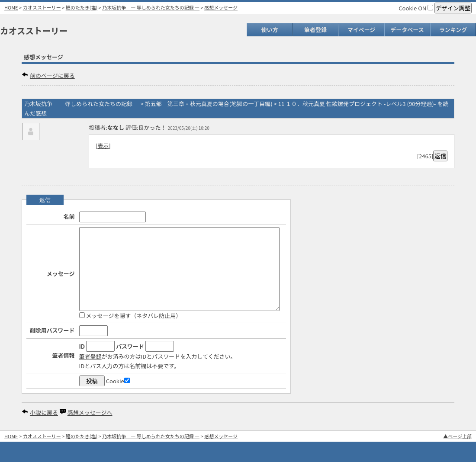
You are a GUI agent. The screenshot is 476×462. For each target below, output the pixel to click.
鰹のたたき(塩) (82, 7)
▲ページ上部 (457, 436)
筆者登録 (315, 30)
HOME (11, 7)
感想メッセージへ (90, 412)
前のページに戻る (52, 75)
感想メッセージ (221, 7)
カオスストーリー (42, 7)
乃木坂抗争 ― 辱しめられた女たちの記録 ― (151, 7)
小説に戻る (44, 412)
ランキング (453, 30)
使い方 (269, 30)
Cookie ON (416, 8)
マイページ (362, 30)
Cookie (118, 381)
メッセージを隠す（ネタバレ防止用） (130, 316)
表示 (103, 146)
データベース (407, 30)
